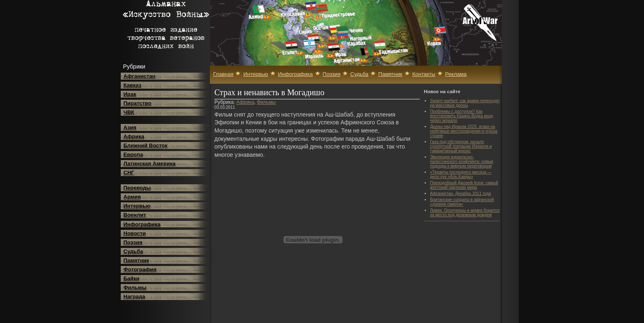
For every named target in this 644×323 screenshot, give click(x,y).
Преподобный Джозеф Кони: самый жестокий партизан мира (464, 185)
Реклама (456, 74)
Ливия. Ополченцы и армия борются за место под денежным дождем (465, 213)
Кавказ (133, 85)
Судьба (133, 251)
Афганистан (140, 76)
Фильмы (135, 287)
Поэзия (133, 242)
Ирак (130, 94)
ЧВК (129, 112)
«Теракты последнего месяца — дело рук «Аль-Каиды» (461, 174)
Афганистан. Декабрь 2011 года (460, 194)
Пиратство (138, 103)
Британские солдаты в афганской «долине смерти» (462, 202)
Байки (132, 278)
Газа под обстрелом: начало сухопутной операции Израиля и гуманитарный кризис (461, 146)
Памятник (137, 260)
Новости (135, 233)
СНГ (129, 173)
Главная (223, 74)
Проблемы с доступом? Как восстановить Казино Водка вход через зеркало (461, 116)
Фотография (140, 269)
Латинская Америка (150, 164)
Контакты (424, 74)
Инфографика (142, 224)
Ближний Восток (146, 145)
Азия (130, 127)
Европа (133, 155)
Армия (132, 197)
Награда (135, 297)
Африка (134, 136)
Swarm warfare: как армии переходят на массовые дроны (465, 103)
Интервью (137, 206)
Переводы (137, 188)
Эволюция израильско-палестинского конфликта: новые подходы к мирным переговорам (462, 161)
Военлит (135, 215)
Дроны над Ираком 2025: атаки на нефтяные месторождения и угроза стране (464, 131)
